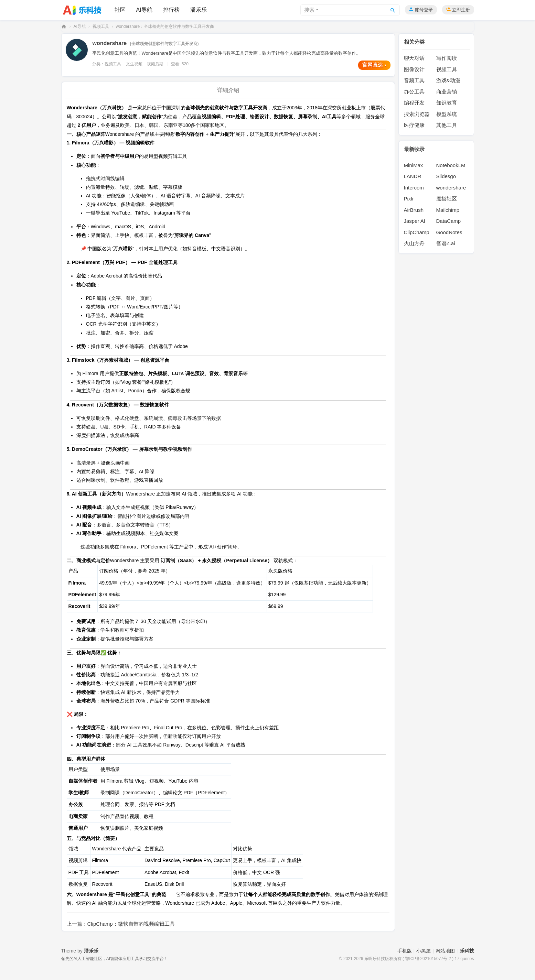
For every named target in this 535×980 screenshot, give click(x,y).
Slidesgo (446, 176)
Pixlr (409, 199)
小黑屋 (424, 951)
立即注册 (461, 10)
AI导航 (144, 10)
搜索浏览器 (417, 114)
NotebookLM (451, 165)
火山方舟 (414, 243)
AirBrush (414, 210)
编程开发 (414, 103)
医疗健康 (414, 125)
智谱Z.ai (446, 243)
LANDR (413, 176)
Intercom (414, 188)
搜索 (309, 10)
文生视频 (134, 64)
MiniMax (414, 165)
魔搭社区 (447, 199)
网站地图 (445, 951)
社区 (120, 10)
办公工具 (414, 92)
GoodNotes (449, 232)
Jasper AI (415, 221)
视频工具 (101, 26)
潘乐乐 (199, 10)
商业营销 (447, 92)
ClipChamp (417, 232)
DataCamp (449, 221)
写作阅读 (447, 58)
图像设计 (414, 69)
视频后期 (155, 64)
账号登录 (424, 10)
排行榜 (171, 10)
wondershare (451, 188)
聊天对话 (414, 58)
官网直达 (374, 65)
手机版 (405, 951)
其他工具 (447, 125)
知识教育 (447, 103)
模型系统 (447, 114)
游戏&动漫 (448, 80)
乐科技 (64, 27)
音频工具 (414, 80)
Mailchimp (448, 210)
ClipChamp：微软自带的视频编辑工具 (131, 924)
